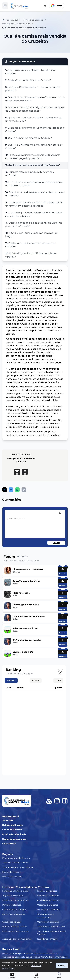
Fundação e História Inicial (15, 891)
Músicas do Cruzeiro (12, 877)
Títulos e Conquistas (47, 891)
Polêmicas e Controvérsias (15, 931)
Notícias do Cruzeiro (13, 825)
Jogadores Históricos (13, 896)
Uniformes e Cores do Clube (51, 927)
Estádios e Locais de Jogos (15, 900)
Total (58, 680)
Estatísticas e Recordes (48, 910)
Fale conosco (9, 844)
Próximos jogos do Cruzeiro (16, 858)
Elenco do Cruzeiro (12, 872)
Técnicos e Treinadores (48, 896)
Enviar (56, 543)
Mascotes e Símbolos (47, 905)
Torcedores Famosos (47, 939)
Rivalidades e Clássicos (48, 900)
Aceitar (62, 966)
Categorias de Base (12, 922)
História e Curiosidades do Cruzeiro (26, 887)
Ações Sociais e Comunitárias (17, 939)
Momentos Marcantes (48, 922)
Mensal (36, 680)
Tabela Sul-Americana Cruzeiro (17, 867)
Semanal (11, 680)
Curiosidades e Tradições (14, 910)
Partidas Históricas (12, 905)
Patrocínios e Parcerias (14, 914)
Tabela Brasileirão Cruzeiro (15, 863)
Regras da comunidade (14, 839)
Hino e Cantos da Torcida (15, 927)
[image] (60, 513)
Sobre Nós (8, 820)
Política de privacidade (14, 834)
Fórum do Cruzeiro (12, 830)
